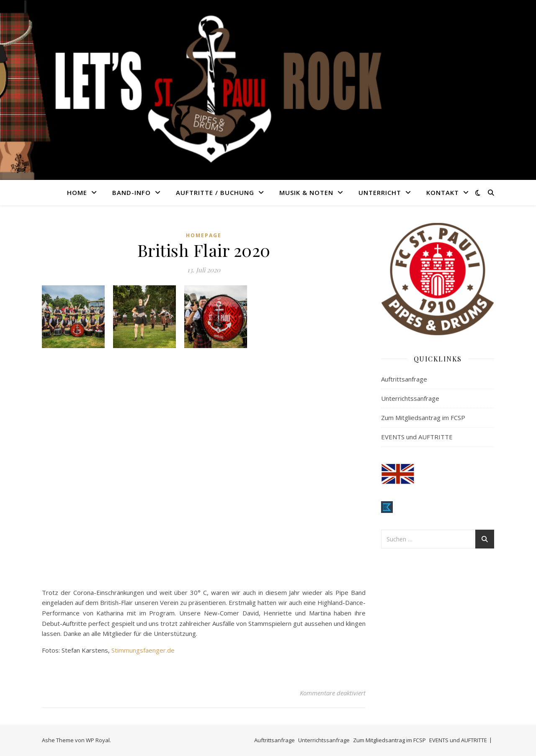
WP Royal (98, 740)
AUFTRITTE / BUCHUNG (215, 192)
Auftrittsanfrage (404, 379)
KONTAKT (443, 192)
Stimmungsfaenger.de (143, 650)
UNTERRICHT (380, 192)
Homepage (204, 235)
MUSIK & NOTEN (306, 192)
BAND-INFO (131, 192)
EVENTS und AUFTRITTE (417, 437)
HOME (77, 192)
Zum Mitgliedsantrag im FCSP (423, 418)
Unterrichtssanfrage (410, 398)
